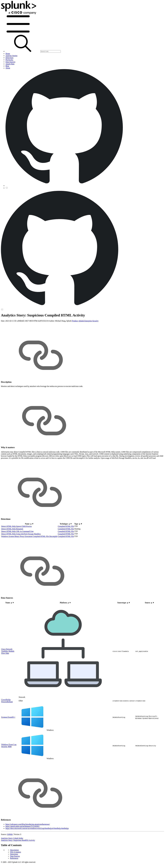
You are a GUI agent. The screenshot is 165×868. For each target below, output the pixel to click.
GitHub (10, 852)
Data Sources (15, 326)
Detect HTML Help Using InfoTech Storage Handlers (21, 552)
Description (14, 319)
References (14, 328)
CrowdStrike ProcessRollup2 (7, 719)
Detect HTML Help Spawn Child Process (16, 544)
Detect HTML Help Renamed (12, 547)
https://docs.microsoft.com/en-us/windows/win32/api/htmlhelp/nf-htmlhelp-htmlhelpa (37, 846)
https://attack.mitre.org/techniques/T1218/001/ (23, 844)
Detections (14, 323)
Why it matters (16, 321)
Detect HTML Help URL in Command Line (17, 549)
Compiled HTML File (66, 544)
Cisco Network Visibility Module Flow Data (8, 669)
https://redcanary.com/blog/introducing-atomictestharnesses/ (28, 842)
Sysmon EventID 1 (8, 735)
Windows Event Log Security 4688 (9, 763)
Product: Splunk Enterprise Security (85, 339)
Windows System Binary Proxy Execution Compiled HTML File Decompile (29, 554)
